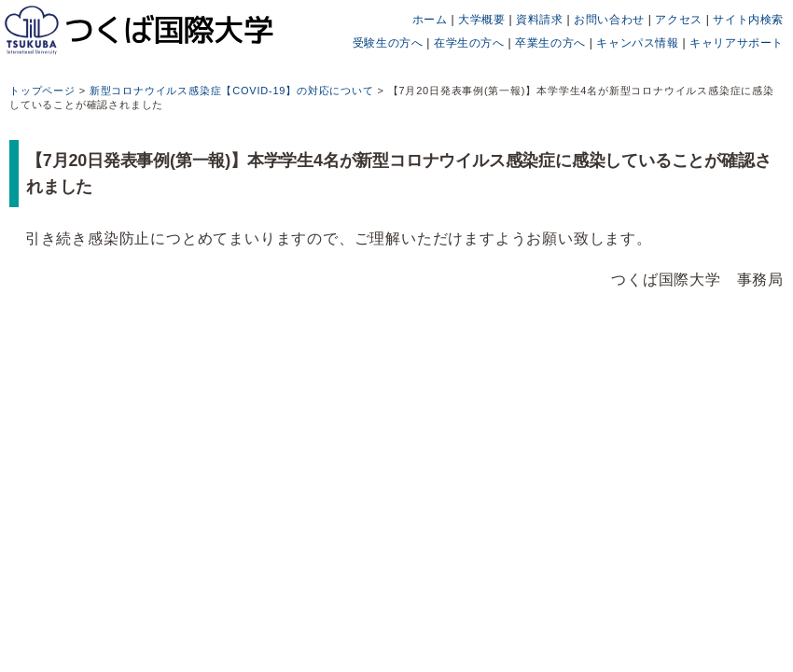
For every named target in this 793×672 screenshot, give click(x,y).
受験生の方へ (388, 43)
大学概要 (481, 20)
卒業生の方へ (550, 43)
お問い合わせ (609, 20)
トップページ (42, 91)
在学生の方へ (469, 43)
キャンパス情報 (637, 43)
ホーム (430, 20)
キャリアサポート (737, 43)
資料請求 (539, 20)
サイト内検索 (748, 20)
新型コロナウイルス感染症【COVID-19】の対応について (232, 91)
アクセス (678, 20)
